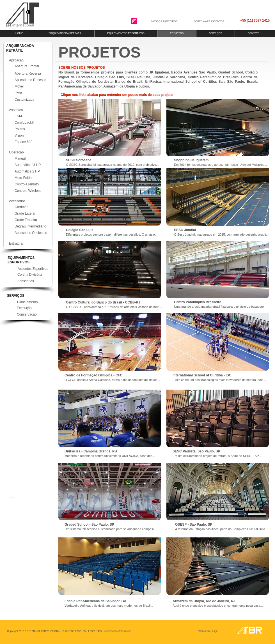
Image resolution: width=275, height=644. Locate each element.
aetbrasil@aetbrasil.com (118, 631)
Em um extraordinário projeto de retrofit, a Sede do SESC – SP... (217, 456)
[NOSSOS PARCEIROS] (164, 21)
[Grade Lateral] (32, 214)
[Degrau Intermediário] (34, 227)
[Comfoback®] (32, 123)
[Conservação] (34, 314)
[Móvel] (32, 86)
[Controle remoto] (32, 184)
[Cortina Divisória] (35, 275)
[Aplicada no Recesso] (33, 80)
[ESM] (32, 116)
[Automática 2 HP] (32, 171)
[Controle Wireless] (32, 191)
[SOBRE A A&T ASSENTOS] (209, 21)
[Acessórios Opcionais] (34, 233)
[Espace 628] (32, 142)
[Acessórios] (35, 281)
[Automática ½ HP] (32, 165)
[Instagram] (134, 21)
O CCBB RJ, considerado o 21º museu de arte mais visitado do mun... (114, 307)
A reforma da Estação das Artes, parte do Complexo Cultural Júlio (220, 529)
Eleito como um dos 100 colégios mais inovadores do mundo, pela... (219, 380)
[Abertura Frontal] (32, 66)
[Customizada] (32, 100)
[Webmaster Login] (208, 631)
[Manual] (32, 158)
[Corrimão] (32, 207)
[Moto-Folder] (32, 178)
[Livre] (32, 93)
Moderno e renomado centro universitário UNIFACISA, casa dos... (110, 456)
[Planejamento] (35, 302)
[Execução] (34, 308)
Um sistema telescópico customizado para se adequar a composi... (110, 529)
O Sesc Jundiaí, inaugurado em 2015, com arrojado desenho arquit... (221, 234)
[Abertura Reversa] (32, 73)
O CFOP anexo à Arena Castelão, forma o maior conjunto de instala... (112, 380)
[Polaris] (32, 129)
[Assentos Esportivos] (35, 269)
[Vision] (32, 135)
